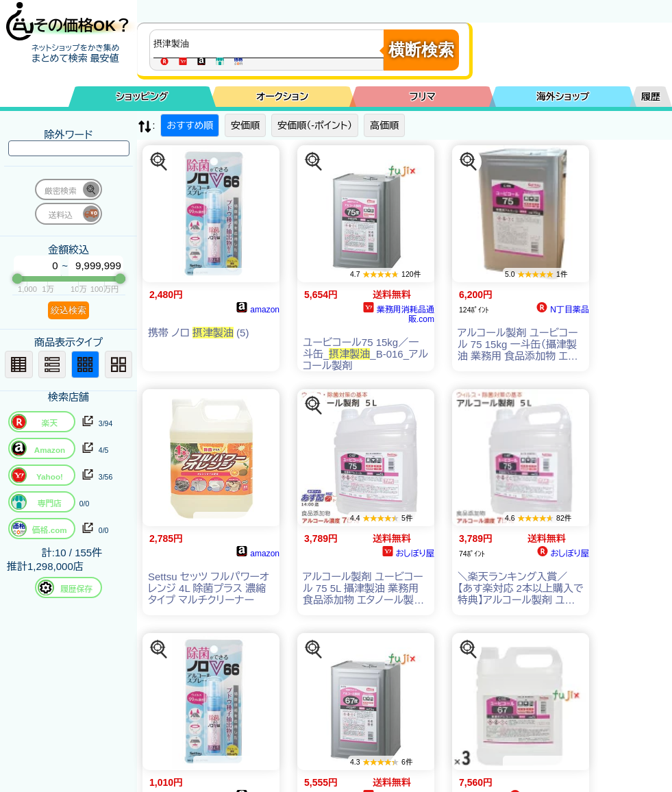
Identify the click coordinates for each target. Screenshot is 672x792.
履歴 (651, 97)
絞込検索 (69, 310)
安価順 (245, 125)
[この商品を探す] (159, 162)
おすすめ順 (190, 125)
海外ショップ (563, 97)
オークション (282, 97)
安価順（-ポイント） (315, 125)
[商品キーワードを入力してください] (270, 44)
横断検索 (421, 50)
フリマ (423, 97)
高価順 (384, 125)
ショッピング (142, 97)
